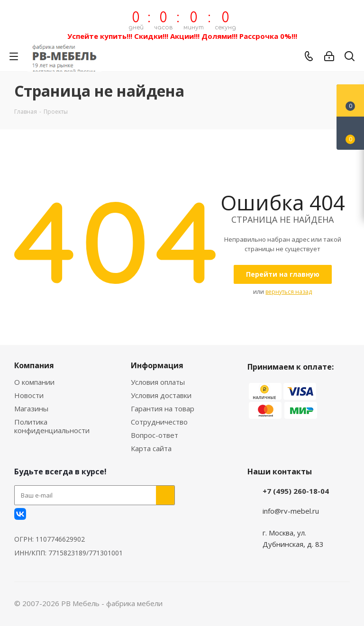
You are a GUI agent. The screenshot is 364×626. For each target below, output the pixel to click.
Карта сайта (151, 448)
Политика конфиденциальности (52, 426)
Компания (34, 365)
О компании (34, 382)
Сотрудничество (159, 422)
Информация (157, 365)
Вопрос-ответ (155, 435)
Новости (29, 395)
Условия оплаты (158, 382)
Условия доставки (161, 395)
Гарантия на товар (163, 408)
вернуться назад (289, 292)
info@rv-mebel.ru (291, 511)
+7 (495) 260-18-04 (296, 491)
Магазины (31, 408)
